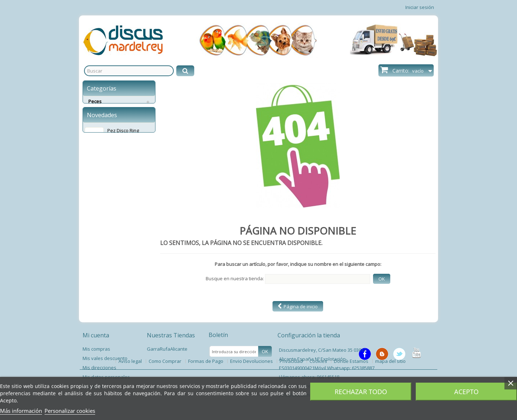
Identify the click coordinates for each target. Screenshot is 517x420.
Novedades (102, 149)
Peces (95, 101)
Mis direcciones (99, 368)
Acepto (466, 392)
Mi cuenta (96, 335)
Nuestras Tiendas (171, 335)
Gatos (95, 119)
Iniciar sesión (420, 7)
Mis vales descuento (105, 358)
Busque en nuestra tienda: (235, 278)
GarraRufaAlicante (167, 349)
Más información (21, 411)
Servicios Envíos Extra (112, 127)
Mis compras (96, 349)
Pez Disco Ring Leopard (123, 168)
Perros (96, 110)
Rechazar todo (361, 392)
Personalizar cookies (70, 411)
